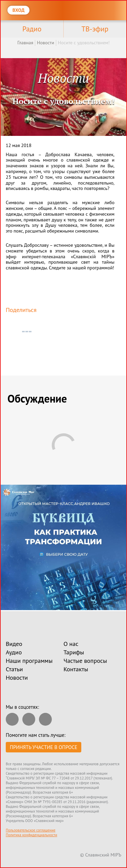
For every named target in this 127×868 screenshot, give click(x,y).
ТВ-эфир (95, 29)
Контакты (76, 669)
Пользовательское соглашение (31, 830)
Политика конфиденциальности (31, 835)
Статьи (14, 669)
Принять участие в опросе (44, 747)
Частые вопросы (85, 661)
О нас (71, 644)
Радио (32, 29)
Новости (46, 43)
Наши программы (29, 661)
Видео (14, 644)
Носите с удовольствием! (84, 43)
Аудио (14, 652)
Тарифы (74, 652)
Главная (25, 43)
